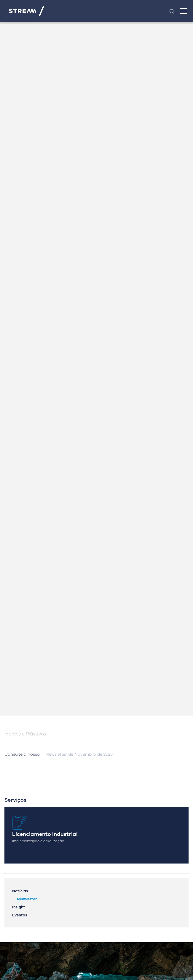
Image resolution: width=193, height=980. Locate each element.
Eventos (20, 915)
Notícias (20, 891)
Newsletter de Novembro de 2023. (80, 754)
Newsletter (27, 899)
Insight (19, 907)
